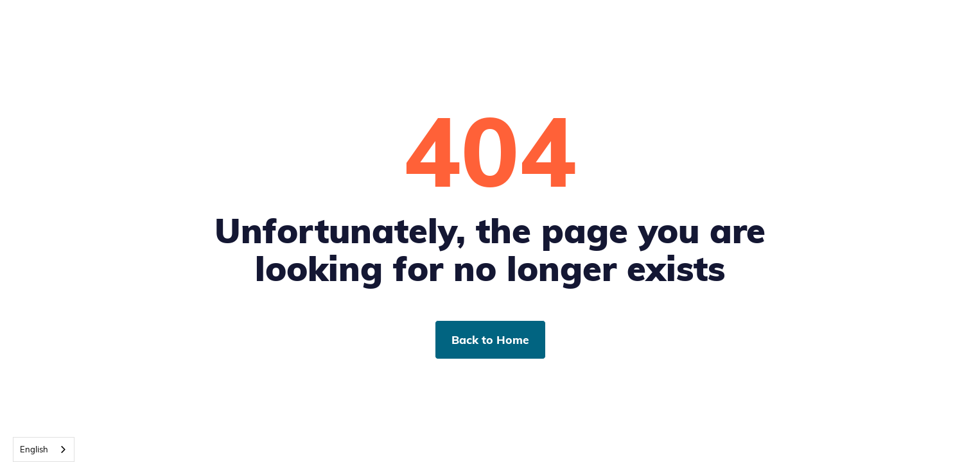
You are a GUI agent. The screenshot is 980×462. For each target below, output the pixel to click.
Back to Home (490, 339)
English (34, 449)
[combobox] (44, 449)
